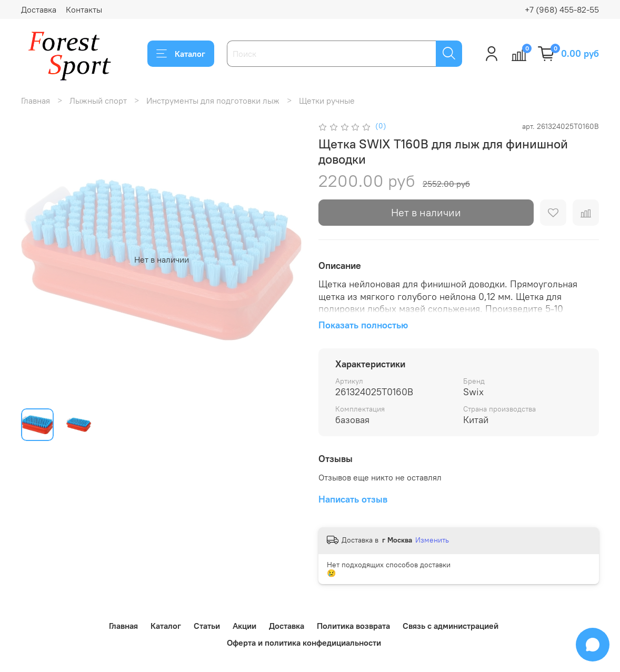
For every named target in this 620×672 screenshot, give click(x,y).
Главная (36, 101)
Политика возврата (353, 626)
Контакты (84, 9)
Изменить (432, 540)
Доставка (39, 9)
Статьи (207, 626)
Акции (244, 626)
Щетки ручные (327, 101)
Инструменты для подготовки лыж (213, 101)
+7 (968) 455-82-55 (562, 9)
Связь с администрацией (451, 626)
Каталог (181, 54)
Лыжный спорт (98, 101)
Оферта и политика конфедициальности (304, 643)
